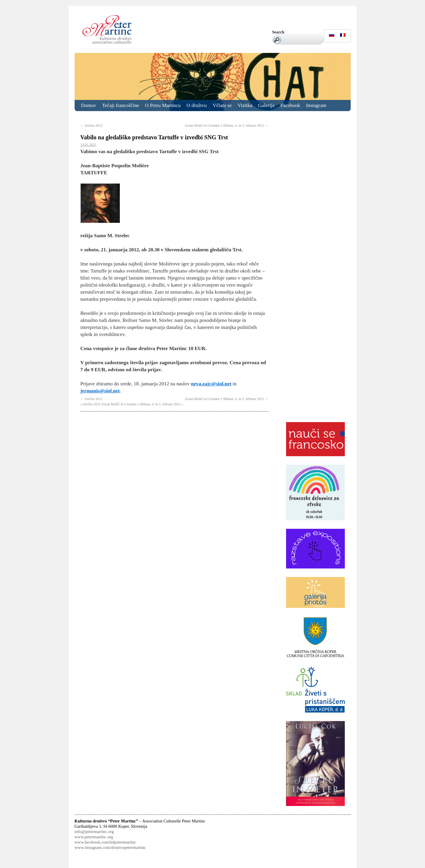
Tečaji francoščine (121, 105)
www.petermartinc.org (94, 837)
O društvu (197, 105)
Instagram (316, 105)
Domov (89, 105)
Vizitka (245, 105)
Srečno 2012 (91, 126)
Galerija (266, 105)
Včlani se (222, 105)
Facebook (290, 105)
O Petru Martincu (163, 105)
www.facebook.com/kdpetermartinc (105, 842)
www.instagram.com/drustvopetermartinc (110, 847)
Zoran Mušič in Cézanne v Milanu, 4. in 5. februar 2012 (227, 126)
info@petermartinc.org (94, 832)
